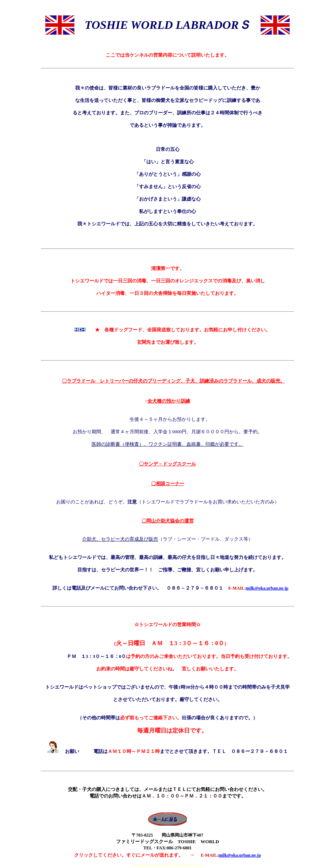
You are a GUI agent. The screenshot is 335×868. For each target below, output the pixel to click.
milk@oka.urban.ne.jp (267, 588)
